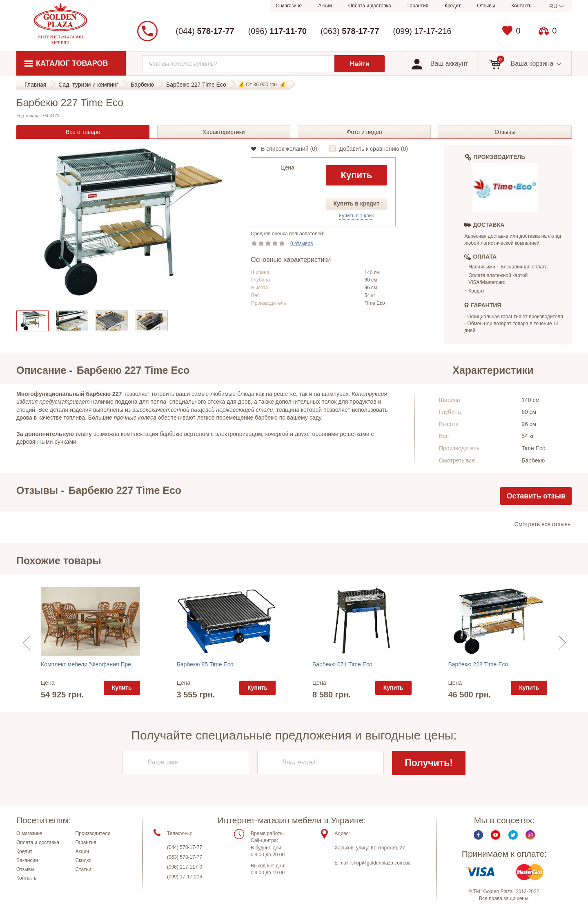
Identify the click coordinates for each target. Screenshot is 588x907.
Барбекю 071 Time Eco (342, 664)
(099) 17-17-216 (422, 31)
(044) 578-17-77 (185, 851)
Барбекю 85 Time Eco (205, 664)
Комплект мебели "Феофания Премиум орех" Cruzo (109, 664)
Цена (287, 168)
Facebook (478, 838)
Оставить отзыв (536, 496)
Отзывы (486, 6)
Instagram (530, 838)
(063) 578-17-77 (185, 860)
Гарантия (418, 6)
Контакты (522, 6)
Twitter (513, 838)
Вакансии (27, 863)
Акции (325, 6)
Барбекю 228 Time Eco (478, 664)
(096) (277, 31)
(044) (205, 31)
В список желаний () (289, 149)
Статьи (84, 872)
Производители (93, 837)
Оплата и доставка (370, 6)
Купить (356, 175)
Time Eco (374, 303)
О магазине (289, 6)
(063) (350, 31)
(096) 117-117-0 (185, 870)
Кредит (453, 6)
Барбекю (533, 460)
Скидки (84, 863)
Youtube (496, 838)
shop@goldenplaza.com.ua (381, 866)
